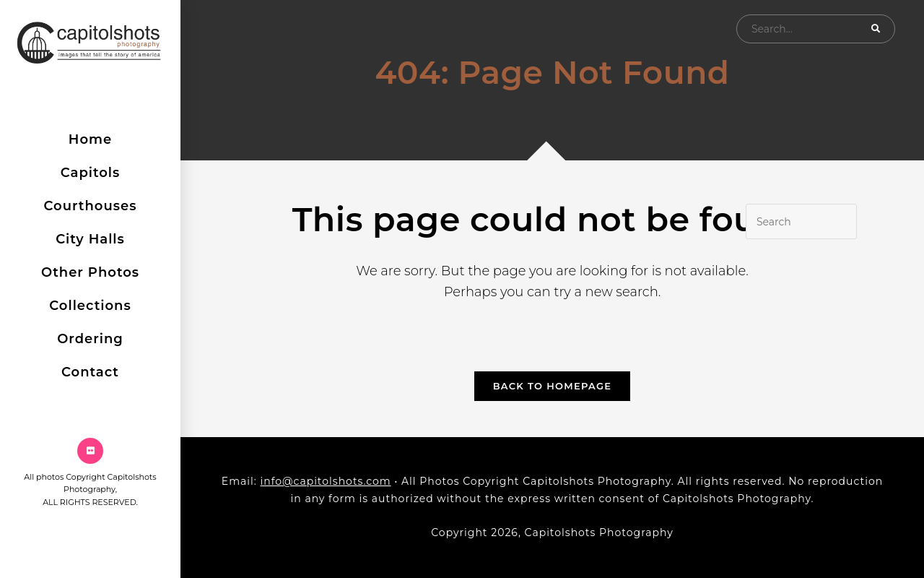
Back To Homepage (553, 386)
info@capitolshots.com (325, 481)
